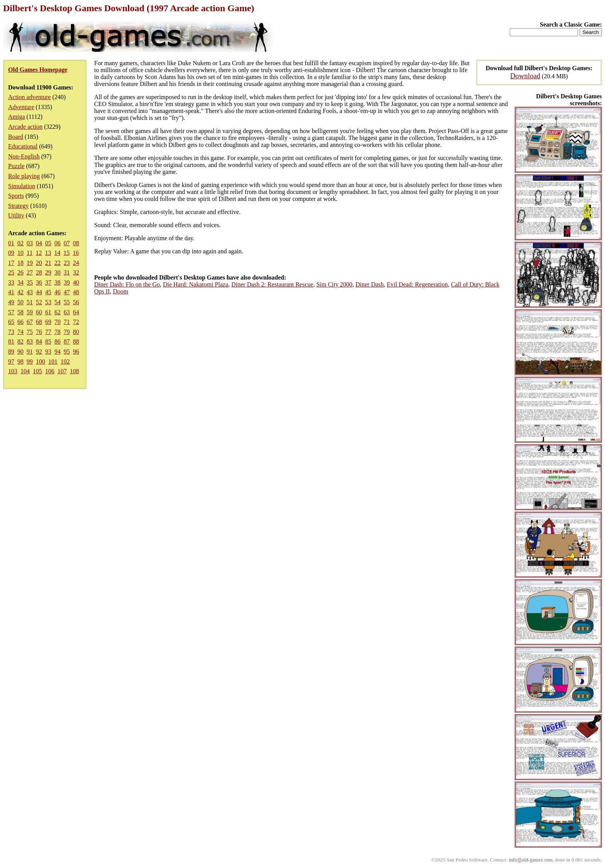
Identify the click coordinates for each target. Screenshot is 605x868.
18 (20, 263)
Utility (16, 215)
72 (76, 322)
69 (48, 322)
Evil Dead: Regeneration (417, 284)
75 (30, 332)
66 (20, 322)
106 (50, 371)
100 (41, 362)
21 (48, 263)
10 (20, 253)
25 (11, 272)
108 (74, 371)
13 (48, 253)
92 (39, 351)
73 (11, 332)
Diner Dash (369, 284)
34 (20, 282)
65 (11, 322)
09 (11, 253)
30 (57, 272)
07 (67, 243)
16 (76, 253)
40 (76, 282)
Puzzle (16, 166)
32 (76, 272)
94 (57, 351)
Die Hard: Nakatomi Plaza (195, 284)
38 (57, 282)
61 (48, 312)
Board (16, 137)
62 (57, 312)
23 (67, 263)
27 (30, 272)
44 (39, 292)
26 (20, 272)
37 (48, 282)
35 (30, 282)
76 (39, 332)
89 (11, 351)
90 (20, 351)
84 (39, 341)
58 (20, 312)
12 (39, 253)
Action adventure (30, 97)
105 (37, 371)
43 (30, 292)
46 (57, 292)
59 (30, 312)
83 (30, 341)
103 (13, 371)
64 (76, 312)
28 (39, 272)
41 (11, 292)
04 (39, 243)
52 (39, 302)
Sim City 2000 (334, 284)
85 (48, 341)
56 (76, 302)
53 (48, 302)
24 (76, 263)
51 (30, 302)
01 (11, 243)
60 (39, 312)
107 (62, 371)
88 (76, 341)
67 (30, 322)
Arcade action (25, 127)
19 (30, 263)
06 (57, 243)
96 (76, 351)
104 (25, 371)
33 (11, 282)
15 (66, 253)
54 (57, 302)
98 (20, 362)
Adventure (21, 107)
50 (20, 302)
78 (57, 332)
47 (67, 292)
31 (67, 272)
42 (20, 292)
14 (57, 253)
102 (65, 362)
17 (11, 263)
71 (67, 322)
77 (48, 332)
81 (11, 341)
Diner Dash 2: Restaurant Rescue (272, 284)
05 (48, 243)
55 (67, 302)
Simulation (22, 186)
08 (76, 243)
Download (525, 76)
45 (48, 292)
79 (67, 332)
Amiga (17, 117)
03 (30, 243)
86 (57, 341)
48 (76, 292)
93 (48, 351)
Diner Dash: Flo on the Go (127, 284)
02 (20, 243)
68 (39, 322)
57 (11, 312)
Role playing (24, 176)
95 (67, 351)
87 (67, 341)
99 (30, 362)
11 (30, 253)
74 (20, 332)
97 (11, 362)
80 (76, 332)
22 (57, 263)
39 (67, 282)
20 (39, 263)
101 (53, 362)
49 (11, 302)
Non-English (24, 156)
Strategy (18, 206)
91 (30, 351)
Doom (120, 291)
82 (20, 341)
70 (57, 322)
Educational (23, 146)
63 (67, 312)
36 (39, 282)
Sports (16, 196)
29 (48, 272)
